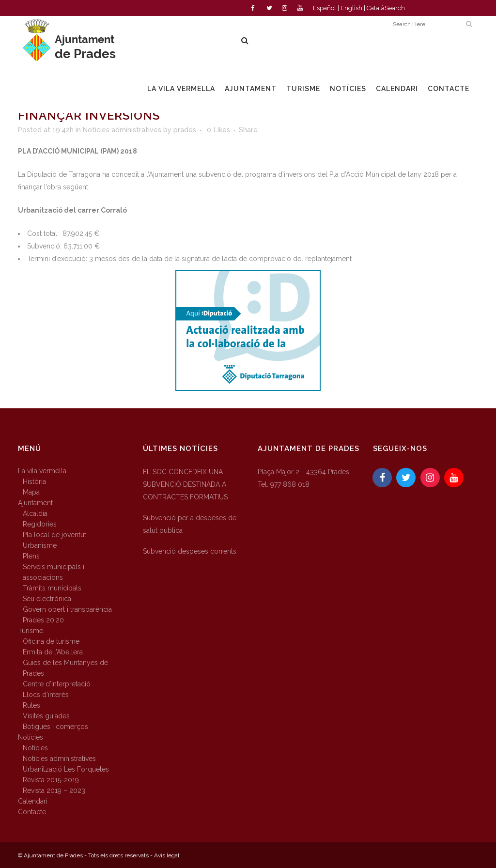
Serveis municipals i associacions (54, 572)
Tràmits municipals (52, 588)
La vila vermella (42, 471)
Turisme (31, 631)
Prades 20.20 (43, 620)
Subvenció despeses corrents (190, 551)
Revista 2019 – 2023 (54, 790)
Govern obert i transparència (67, 609)
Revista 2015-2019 (51, 780)
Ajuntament (35, 503)
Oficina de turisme (51, 641)
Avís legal (167, 855)
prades (185, 130)
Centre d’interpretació (57, 684)
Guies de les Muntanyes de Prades (65, 668)
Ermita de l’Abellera (53, 652)
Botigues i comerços (55, 727)
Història (34, 481)
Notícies (31, 737)
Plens (31, 556)
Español (325, 8)
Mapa (31, 492)
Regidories (40, 524)
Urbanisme (40, 545)
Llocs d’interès (46, 695)
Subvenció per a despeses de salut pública (190, 524)
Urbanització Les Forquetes (66, 769)
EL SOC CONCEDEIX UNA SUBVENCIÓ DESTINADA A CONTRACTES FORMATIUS (185, 484)
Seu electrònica (47, 599)
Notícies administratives (122, 130)
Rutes (31, 705)
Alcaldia (35, 513)
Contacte (32, 812)
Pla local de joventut (54, 535)
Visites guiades (46, 716)
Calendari (33, 801)
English (351, 8)
